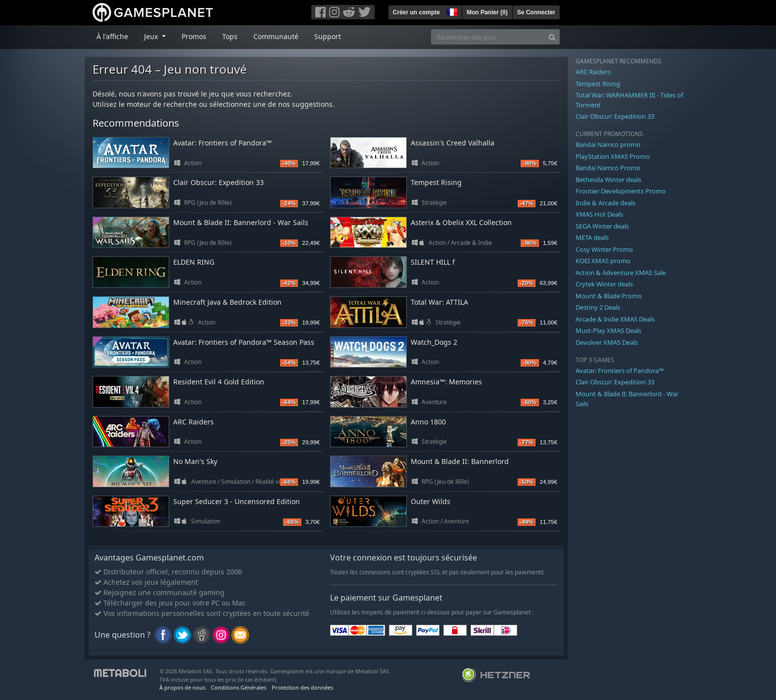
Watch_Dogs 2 (434, 342)
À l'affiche (112, 36)
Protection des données (302, 687)
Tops (230, 36)
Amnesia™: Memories (446, 382)
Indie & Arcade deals (606, 203)
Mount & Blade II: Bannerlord (460, 461)
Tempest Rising (436, 182)
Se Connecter (536, 12)
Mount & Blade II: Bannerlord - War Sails (241, 222)
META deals (592, 237)
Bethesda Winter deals (608, 180)
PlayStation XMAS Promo (613, 156)
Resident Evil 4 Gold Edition (219, 382)
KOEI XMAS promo (603, 261)
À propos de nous (182, 687)
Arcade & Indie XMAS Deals (615, 319)
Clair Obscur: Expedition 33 (218, 182)
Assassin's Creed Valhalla (453, 143)
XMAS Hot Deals (599, 214)
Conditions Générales (239, 687)
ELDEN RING (194, 262)
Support (328, 36)
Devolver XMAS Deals (607, 342)
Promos (194, 36)
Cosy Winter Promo (604, 249)
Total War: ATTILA (439, 302)
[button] (451, 11)
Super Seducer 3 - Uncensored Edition (237, 501)
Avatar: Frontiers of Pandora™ (222, 143)
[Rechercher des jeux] (488, 37)
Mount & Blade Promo (609, 296)
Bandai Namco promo (608, 144)
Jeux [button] (152, 36)
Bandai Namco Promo (608, 168)
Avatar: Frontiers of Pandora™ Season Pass (244, 342)
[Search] (552, 37)
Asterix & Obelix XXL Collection (461, 222)
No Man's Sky (195, 461)
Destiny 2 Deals (598, 307)
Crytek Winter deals (604, 284)
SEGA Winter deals (602, 226)
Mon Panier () (487, 12)
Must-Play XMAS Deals (608, 330)
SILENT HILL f (433, 262)
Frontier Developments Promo (621, 191)
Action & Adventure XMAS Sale (621, 273)
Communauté (276, 36)
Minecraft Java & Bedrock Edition (227, 302)
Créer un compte (416, 12)
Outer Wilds (431, 501)
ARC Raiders (194, 422)
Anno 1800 (428, 422)
